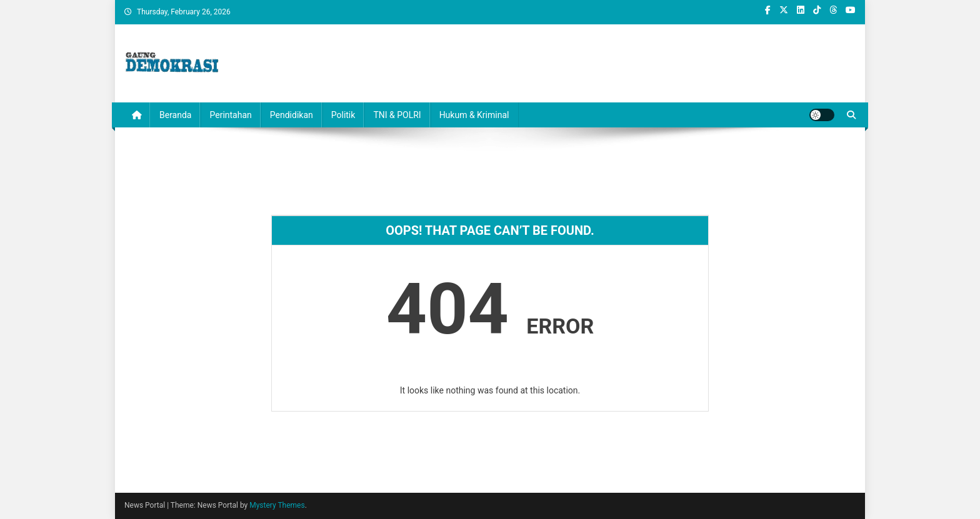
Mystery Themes (277, 505)
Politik (343, 115)
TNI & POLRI (397, 115)
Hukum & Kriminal (474, 115)
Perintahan (230, 115)
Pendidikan (292, 115)
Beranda (175, 115)
